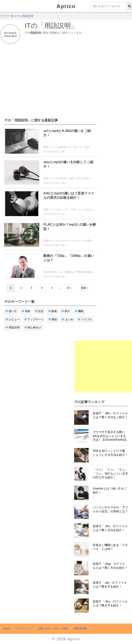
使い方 (11, 311)
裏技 (53, 319)
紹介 (66, 311)
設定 (39, 311)
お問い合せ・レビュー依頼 (53, 628)
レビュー (12, 319)
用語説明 (12, 327)
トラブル (85, 319)
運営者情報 (80, 628)
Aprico (66, 6)
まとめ (67, 319)
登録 (26, 311)
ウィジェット (24, 628)
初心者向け (33, 327)
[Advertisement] (66, 79)
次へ (69, 288)
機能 (79, 311)
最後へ (85, 288)
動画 (53, 311)
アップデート (34, 319)
